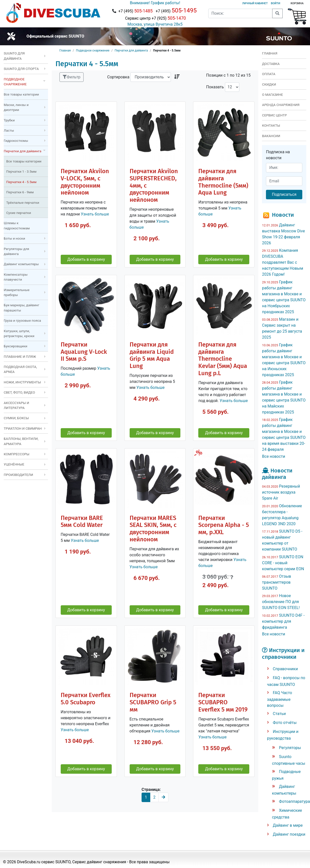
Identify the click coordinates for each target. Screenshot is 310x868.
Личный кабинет (255, 3)
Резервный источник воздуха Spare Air (281, 492)
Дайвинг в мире (288, 825)
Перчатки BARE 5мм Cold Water (82, 522)
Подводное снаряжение (93, 51)
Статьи (279, 714)
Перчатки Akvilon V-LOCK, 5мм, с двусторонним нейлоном (85, 182)
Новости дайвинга (277, 474)
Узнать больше (95, 214)
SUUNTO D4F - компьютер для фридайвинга (283, 621)
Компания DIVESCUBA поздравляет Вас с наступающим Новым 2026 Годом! (283, 262)
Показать (215, 87)
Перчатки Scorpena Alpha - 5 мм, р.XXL (224, 525)
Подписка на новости (278, 155)
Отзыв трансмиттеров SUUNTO (277, 582)
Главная (65, 51)
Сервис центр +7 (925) (155, 18)
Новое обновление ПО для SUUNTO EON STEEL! (281, 602)
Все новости (274, 456)
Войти (276, 3)
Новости (283, 215)
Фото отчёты (285, 723)
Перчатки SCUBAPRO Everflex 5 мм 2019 (223, 702)
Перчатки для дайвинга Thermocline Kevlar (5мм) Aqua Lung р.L (223, 359)
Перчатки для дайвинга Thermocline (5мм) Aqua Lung (223, 182)
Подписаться (284, 194)
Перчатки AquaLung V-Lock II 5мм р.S (84, 352)
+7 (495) (135, 11)
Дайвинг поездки (289, 834)
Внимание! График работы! (155, 3)
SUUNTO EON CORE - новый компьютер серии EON (283, 563)
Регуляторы (290, 748)
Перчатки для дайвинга (131, 51)
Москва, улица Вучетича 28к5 (155, 24)
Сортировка (118, 77)
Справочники (285, 669)
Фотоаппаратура (294, 801)
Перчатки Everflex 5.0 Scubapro (86, 699)
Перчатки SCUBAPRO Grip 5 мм (153, 702)
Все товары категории (21, 94)
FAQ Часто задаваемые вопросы (280, 699)
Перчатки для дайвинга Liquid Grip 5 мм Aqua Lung (152, 355)
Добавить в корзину (86, 259)
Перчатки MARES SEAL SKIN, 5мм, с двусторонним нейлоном (153, 529)
